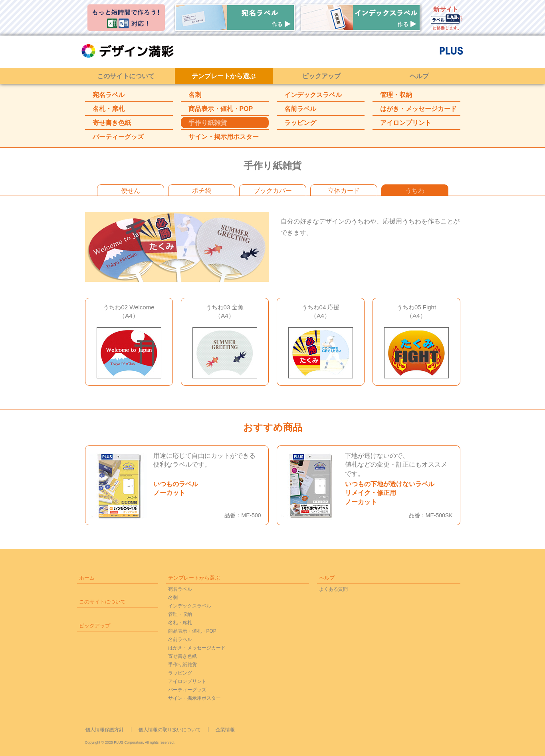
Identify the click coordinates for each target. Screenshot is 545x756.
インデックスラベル (313, 95)
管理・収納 (396, 95)
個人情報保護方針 (105, 730)
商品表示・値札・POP (221, 109)
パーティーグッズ (118, 137)
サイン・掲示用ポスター (224, 137)
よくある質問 (333, 589)
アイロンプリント (406, 123)
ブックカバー (273, 191)
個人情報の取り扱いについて (170, 730)
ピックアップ (321, 76)
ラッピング (300, 123)
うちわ (415, 191)
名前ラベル (300, 109)
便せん (131, 191)
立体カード (344, 191)
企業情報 (225, 730)
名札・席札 (109, 109)
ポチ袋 (202, 191)
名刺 (195, 95)
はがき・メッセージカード (418, 109)
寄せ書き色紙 (112, 123)
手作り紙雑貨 (208, 123)
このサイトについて (126, 76)
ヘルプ (419, 76)
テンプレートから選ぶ (224, 76)
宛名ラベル (109, 95)
